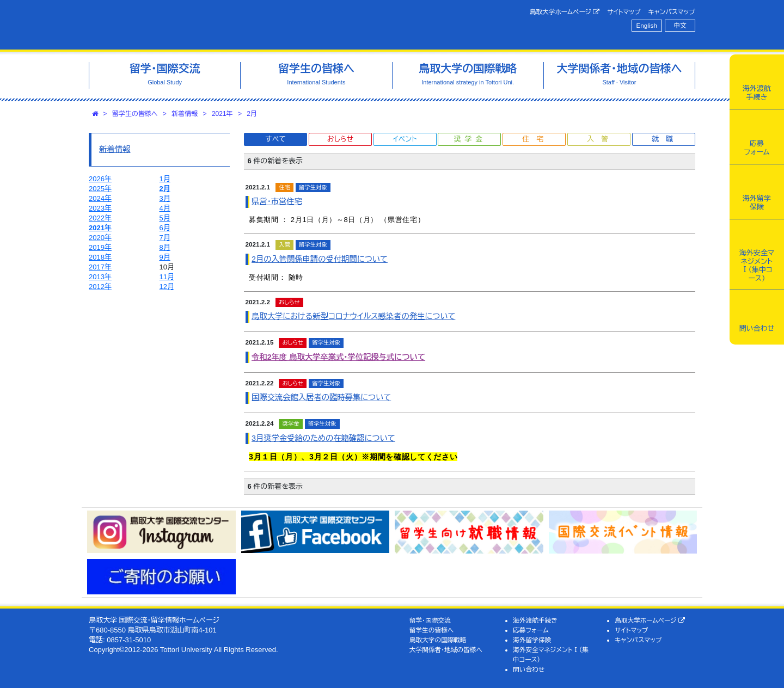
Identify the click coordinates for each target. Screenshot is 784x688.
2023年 (100, 208)
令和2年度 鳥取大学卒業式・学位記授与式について (338, 357)
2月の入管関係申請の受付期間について (320, 259)
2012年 (100, 287)
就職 (666, 139)
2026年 (100, 179)
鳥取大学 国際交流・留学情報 (242, 25)
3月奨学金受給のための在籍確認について (323, 438)
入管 (601, 139)
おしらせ (340, 139)
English (647, 25)
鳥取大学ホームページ (565, 12)
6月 (165, 228)
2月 (252, 114)
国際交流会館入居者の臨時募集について (321, 397)
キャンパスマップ (672, 12)
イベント (405, 139)
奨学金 (470, 139)
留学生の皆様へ (135, 114)
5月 (165, 218)
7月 (165, 238)
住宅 (536, 139)
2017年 (100, 267)
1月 (165, 179)
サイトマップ (624, 12)
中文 (680, 25)
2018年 (100, 257)
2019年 (100, 247)
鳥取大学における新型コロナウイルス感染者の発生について (353, 316)
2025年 (100, 189)
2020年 (100, 238)
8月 (165, 247)
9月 (165, 257)
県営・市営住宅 (277, 201)
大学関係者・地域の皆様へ (446, 650)
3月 (165, 198)
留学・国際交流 (430, 620)
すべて (275, 139)
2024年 (100, 198)
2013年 (100, 277)
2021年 (222, 114)
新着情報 (185, 114)
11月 (167, 277)
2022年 (100, 218)
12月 (167, 287)
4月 (165, 208)
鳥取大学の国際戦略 (438, 640)
